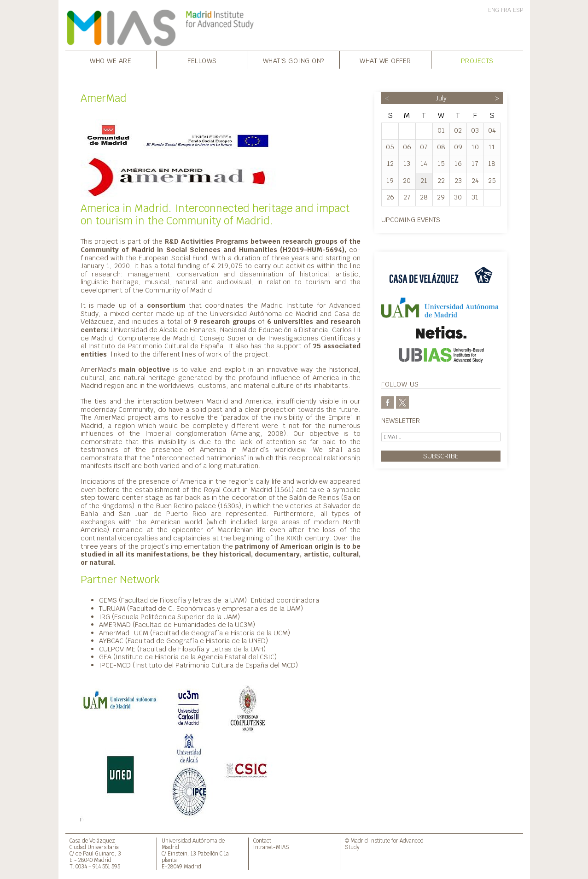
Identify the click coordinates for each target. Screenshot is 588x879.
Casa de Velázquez (92, 841)
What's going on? (294, 61)
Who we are (111, 61)
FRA (506, 10)
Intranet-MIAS (271, 847)
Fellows (202, 61)
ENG (494, 10)
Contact (262, 841)
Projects (477, 61)
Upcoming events (411, 220)
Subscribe (441, 456)
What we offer (385, 61)
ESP (518, 10)
